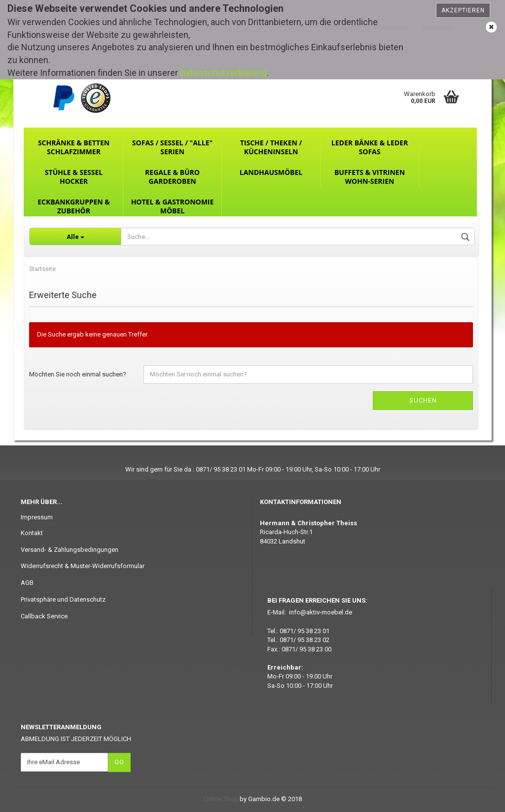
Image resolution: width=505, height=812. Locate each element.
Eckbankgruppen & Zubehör (74, 206)
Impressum (37, 517)
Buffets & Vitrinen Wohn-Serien (370, 177)
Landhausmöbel (271, 172)
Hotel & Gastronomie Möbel (173, 206)
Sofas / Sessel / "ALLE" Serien (172, 147)
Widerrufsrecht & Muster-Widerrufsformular (83, 566)
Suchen (423, 400)
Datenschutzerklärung (223, 73)
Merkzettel (438, 28)
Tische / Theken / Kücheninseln (271, 147)
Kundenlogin (391, 28)
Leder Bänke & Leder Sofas (370, 147)
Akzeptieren (463, 10)
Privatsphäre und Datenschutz (63, 599)
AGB (27, 583)
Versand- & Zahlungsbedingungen (70, 550)
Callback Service (44, 616)
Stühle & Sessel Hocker (74, 177)
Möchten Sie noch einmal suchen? (78, 374)
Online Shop (221, 799)
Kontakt (32, 533)
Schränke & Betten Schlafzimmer (74, 147)
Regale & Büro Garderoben (172, 177)
